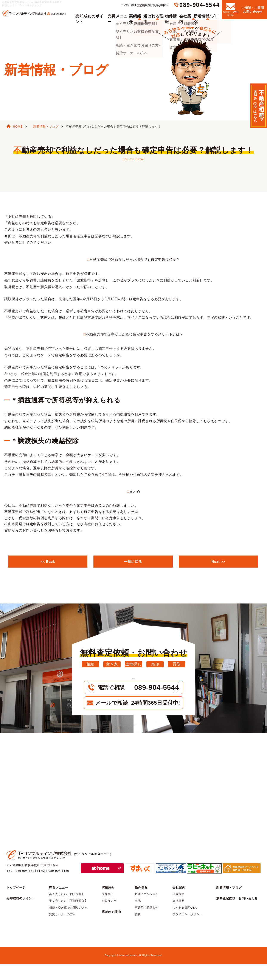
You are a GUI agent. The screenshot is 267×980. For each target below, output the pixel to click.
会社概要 (178, 917)
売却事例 (108, 910)
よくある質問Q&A (185, 924)
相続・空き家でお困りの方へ (68, 924)
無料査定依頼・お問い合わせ (237, 914)
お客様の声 (109, 917)
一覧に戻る (133, 562)
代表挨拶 (178, 910)
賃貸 (138, 930)
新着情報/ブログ (208, 13)
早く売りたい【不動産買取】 (68, 917)
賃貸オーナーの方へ (62, 930)
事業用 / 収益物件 (147, 924)
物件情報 (172, 13)
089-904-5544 (199, 5)
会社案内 (187, 13)
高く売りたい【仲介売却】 (67, 910)
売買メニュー (116, 13)
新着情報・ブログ (46, 127)
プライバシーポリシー (187, 930)
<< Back (48, 562)
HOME (18, 127)
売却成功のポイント (90, 13)
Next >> (218, 562)
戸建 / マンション (147, 910)
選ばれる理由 (153, 13)
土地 (138, 917)
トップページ (16, 903)
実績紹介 (134, 13)
